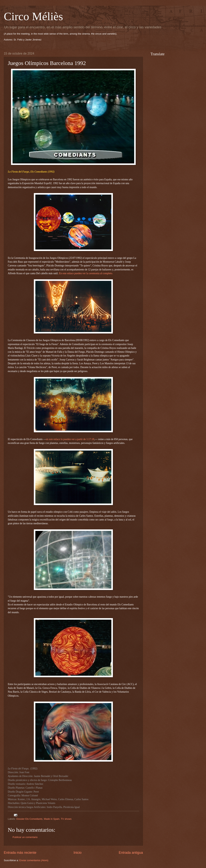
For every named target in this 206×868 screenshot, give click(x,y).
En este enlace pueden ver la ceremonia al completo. (86, 273)
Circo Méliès (33, 16)
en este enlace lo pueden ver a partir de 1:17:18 (70, 439)
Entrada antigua (131, 853)
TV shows (66, 819)
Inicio (78, 853)
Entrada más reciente (20, 853)
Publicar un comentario (25, 837)
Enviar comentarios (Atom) (34, 860)
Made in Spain (52, 819)
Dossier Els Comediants (29, 819)
